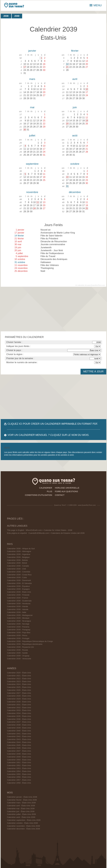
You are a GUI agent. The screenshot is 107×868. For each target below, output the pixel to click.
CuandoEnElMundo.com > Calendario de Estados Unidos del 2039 (56, 533)
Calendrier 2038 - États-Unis (19, 725)
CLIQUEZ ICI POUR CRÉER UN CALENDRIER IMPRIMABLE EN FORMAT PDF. (53, 424)
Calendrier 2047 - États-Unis (19, 751)
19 (87, 121)
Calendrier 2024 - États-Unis (19, 684)
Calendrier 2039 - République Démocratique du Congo (30, 641)
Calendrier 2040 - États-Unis (19, 731)
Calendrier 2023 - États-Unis (19, 681)
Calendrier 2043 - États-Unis (19, 739)
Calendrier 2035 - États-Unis (19, 716)
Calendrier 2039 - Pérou (17, 635)
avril (75, 79)
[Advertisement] (53, 309)
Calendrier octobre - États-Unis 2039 (22, 823)
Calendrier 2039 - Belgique (18, 557)
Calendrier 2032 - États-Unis (19, 708)
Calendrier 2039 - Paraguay (19, 630)
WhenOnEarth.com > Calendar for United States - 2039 (49, 530)
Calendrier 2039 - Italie (17, 612)
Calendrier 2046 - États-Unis (19, 748)
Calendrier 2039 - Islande (18, 609)
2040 (17, 16)
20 (67, 124)
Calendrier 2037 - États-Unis (19, 722)
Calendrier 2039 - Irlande (17, 606)
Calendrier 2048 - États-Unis (19, 754)
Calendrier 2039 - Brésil (17, 563)
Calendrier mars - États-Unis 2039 (21, 803)
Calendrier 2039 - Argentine (19, 554)
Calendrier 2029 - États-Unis (19, 699)
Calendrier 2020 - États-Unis (19, 673)
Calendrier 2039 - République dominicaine (25, 644)
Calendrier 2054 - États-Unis (19, 771)
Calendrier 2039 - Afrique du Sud (21, 549)
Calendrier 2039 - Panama (18, 627)
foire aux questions (66, 491)
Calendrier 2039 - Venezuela (19, 659)
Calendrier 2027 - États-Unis (19, 693)
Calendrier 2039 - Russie (17, 650)
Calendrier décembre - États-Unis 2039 (23, 829)
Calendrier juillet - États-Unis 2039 (21, 814)
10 (87, 89)
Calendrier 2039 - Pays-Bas (19, 633)
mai (32, 107)
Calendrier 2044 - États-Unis (19, 742)
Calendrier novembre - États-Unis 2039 (23, 826)
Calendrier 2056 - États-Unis (19, 777)
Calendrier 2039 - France (17, 598)
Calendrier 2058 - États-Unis (19, 783)
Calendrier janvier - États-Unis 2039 (22, 797)
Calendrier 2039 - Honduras (19, 604)
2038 (6, 16)
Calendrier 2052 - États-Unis (19, 765)
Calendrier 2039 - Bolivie (17, 560)
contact (60, 495)
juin (75, 107)
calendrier (46, 488)
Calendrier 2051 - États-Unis (19, 762)
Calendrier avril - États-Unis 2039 (21, 806)
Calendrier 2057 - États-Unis (19, 780)
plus (49, 491)
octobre (75, 164)
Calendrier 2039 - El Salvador (19, 583)
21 (67, 67)
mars (32, 79)
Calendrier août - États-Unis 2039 (21, 817)
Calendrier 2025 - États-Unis (19, 687)
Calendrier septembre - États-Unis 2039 (24, 820)
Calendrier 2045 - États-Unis (19, 745)
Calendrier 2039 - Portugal (18, 638)
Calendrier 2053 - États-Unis (19, 768)
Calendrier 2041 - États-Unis (19, 734)
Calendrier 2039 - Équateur (18, 586)
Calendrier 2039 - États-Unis (19, 592)
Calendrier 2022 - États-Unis (19, 679)
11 (38, 202)
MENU (96, 5)
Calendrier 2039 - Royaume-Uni (20, 647)
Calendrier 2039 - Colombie (19, 572)
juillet (32, 135)
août (75, 135)
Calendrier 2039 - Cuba (17, 577)
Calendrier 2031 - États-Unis (19, 705)
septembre (32, 164)
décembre (75, 192)
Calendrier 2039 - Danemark (19, 580)
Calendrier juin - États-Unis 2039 (21, 811)
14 (67, 64)
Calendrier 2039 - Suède (17, 653)
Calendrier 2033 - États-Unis (19, 710)
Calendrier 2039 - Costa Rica (19, 575)
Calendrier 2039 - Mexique (18, 618)
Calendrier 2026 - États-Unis (19, 690)
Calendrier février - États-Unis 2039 (22, 800)
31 (67, 186)
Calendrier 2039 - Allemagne (19, 551)
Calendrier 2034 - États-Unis (19, 713)
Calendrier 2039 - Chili (16, 569)
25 (87, 208)
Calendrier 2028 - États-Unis (19, 696)
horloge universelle (67, 488)
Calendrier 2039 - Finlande (18, 595)
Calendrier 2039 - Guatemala (19, 601)
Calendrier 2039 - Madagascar (20, 615)
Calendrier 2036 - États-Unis (19, 719)
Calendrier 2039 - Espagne (18, 589)
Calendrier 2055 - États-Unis (19, 774)
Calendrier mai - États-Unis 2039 (21, 809)
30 (25, 130)
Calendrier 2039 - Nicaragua (19, 621)
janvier (32, 51)
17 (25, 67)
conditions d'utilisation (39, 495)
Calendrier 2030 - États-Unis (19, 702)
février (75, 51)
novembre (32, 192)
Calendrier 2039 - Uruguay (18, 656)
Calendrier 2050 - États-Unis (19, 760)
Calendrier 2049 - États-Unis (19, 757)
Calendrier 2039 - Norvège (18, 624)
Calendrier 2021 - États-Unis (19, 676)
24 (34, 208)
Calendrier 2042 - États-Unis (19, 736)
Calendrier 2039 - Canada (18, 566)
